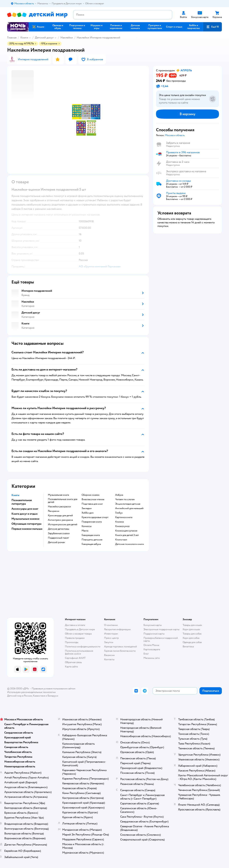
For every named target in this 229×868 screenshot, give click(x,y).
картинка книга (124, 517)
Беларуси (53, 696)
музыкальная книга (58, 495)
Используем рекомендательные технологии (31, 692)
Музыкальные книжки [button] (25, 519)
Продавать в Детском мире (80, 629)
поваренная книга (92, 522)
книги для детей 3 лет (127, 535)
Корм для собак (191, 638)
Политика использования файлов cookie (79, 652)
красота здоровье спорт (95, 517)
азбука (119, 495)
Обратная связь (73, 662)
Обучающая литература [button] (26, 524)
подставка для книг (92, 504)
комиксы (87, 526)
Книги (24, 38)
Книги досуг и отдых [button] (25, 514)
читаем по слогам (125, 499)
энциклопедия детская (128, 504)
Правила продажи (75, 638)
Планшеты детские (92, 540)
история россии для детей (63, 524)
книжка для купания (126, 531)
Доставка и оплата (75, 625)
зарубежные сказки (59, 533)
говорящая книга (91, 535)
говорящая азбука (91, 544)
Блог (146, 654)
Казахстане (39, 696)
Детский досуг (44, 38)
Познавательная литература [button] (22, 502)
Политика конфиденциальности (83, 647)
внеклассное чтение (93, 499)
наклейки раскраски (59, 507)
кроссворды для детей (60, 516)
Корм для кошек (191, 629)
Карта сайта (71, 667)
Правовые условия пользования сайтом (53, 689)
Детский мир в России (20, 696)
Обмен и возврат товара (78, 634)
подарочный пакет (58, 538)
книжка (119, 522)
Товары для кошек (192, 625)
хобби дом (88, 513)
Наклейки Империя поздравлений (98, 38)
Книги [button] (15, 495)
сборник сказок (91, 495)
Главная (12, 38)
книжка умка (122, 526)
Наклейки (67, 38)
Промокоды (72, 642)
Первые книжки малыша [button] (27, 529)
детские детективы (59, 529)
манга (85, 531)
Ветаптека (188, 647)
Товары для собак (192, 634)
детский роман (56, 542)
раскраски (54, 511)
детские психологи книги (130, 544)
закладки (87, 508)
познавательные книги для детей (63, 501)
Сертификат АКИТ (75, 658)
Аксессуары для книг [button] (25, 509)
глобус (119, 513)
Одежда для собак (192, 642)
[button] (213, 27)
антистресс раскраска (60, 520)
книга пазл (121, 540)
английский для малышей (129, 508)
